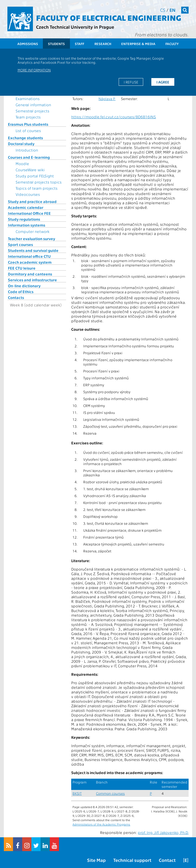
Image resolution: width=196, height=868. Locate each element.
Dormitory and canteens (30, 274)
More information (34, 70)
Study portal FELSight (35, 176)
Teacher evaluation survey (32, 239)
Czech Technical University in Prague (75, 27)
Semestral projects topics (39, 182)
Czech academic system (30, 262)
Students (56, 44)
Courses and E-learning (29, 157)
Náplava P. (107, 99)
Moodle (22, 164)
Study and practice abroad (32, 201)
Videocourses (28, 194)
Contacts (16, 297)
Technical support (132, 860)
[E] (186, 860)
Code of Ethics (21, 292)
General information (33, 105)
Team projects (28, 117)
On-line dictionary (24, 286)
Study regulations (24, 219)
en (173, 10)
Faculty (172, 44)
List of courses (28, 131)
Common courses (110, 793)
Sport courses (20, 244)
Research (103, 44)
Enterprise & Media (138, 44)
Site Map (96, 860)
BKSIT (77, 793)
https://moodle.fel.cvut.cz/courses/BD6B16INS (114, 117)
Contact (167, 860)
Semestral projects (32, 111)
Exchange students (25, 138)
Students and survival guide (33, 250)
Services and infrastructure (32, 280)
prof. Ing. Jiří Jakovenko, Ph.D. (163, 832)
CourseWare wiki (30, 170)
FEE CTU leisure (22, 268)
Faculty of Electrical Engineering (109, 17)
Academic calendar (26, 207)
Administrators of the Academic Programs (101, 824)
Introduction (27, 150)
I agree (163, 82)
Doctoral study (21, 144)
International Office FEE (29, 213)
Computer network (33, 231)
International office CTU (29, 256)
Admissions (28, 44)
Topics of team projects (36, 188)
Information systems (27, 225)
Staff (79, 44)
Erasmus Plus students (28, 124)
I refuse (131, 82)
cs (163, 10)
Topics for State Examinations (29, 96)
